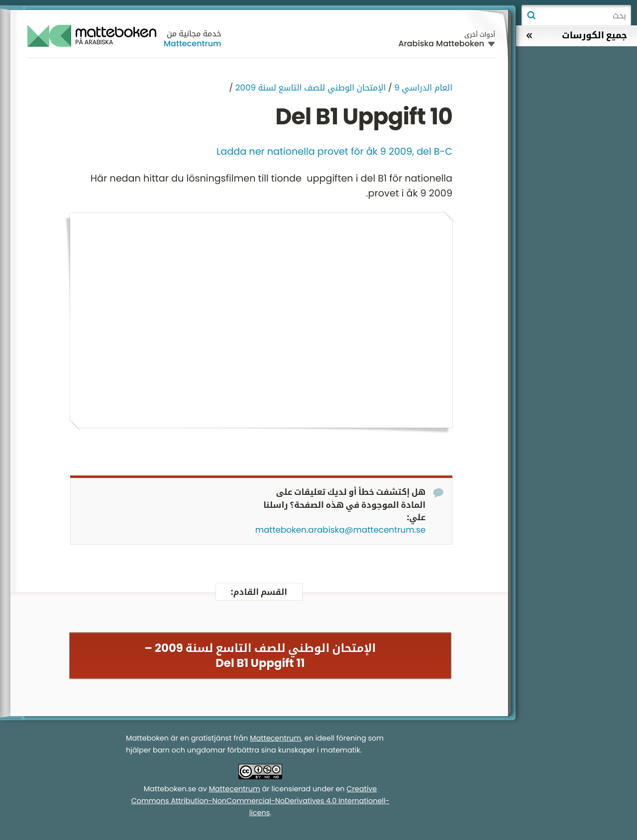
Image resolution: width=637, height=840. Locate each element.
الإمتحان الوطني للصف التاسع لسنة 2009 (311, 88)
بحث (531, 15)
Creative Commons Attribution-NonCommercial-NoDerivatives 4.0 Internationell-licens (261, 801)
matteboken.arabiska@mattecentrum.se (340, 530)
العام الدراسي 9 (423, 88)
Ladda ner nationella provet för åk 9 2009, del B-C (334, 151)
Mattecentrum (193, 44)
